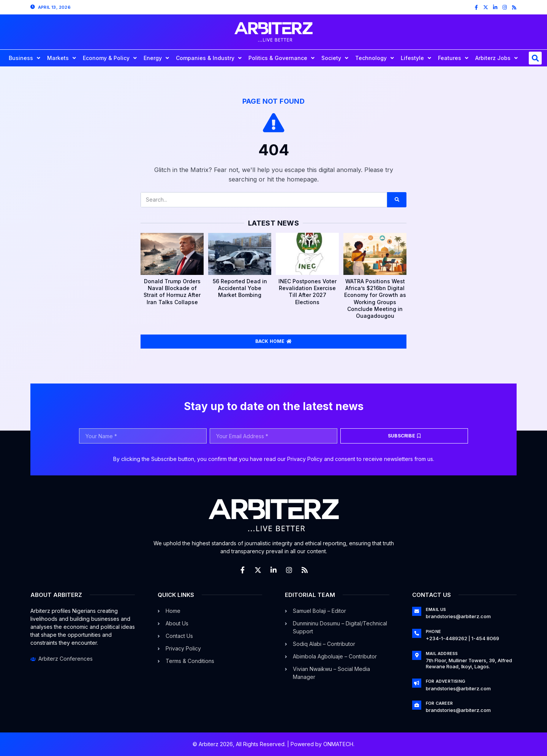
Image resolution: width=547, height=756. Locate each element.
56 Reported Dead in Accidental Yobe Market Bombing (240, 288)
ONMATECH (338, 744)
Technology (375, 58)
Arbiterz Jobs (496, 58)
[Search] (397, 200)
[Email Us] (417, 611)
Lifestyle (416, 58)
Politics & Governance (281, 58)
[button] (535, 58)
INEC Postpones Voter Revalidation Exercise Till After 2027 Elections (307, 292)
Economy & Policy (110, 58)
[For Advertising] (417, 683)
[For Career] (417, 705)
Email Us (436, 609)
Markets (62, 58)
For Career (439, 703)
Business (25, 58)
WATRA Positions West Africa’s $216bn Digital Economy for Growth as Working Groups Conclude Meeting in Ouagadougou (375, 298)
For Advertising (446, 681)
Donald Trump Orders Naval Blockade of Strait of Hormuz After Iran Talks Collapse (172, 292)
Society (335, 58)
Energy (156, 58)
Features (453, 58)
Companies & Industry (209, 58)
